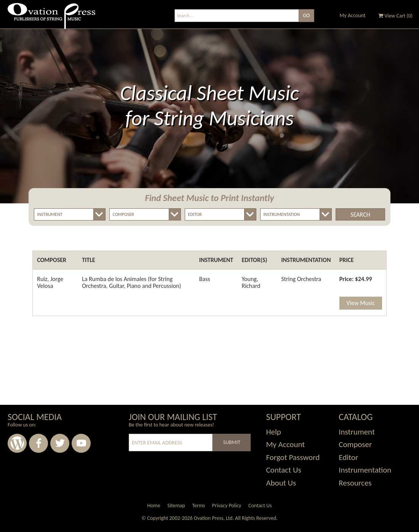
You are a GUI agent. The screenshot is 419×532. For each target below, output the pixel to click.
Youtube (81, 443)
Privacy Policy (227, 506)
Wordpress (17, 443)
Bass (205, 279)
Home (154, 506)
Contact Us (283, 470)
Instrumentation (365, 470)
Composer (355, 444)
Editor (348, 457)
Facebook (38, 443)
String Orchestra (301, 279)
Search (360, 215)
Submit (232, 442)
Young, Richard (251, 282)
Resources (355, 483)
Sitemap (176, 506)
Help (273, 432)
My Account (353, 15)
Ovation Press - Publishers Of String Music (51, 19)
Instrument (357, 432)
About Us (281, 483)
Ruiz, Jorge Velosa (50, 282)
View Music (361, 303)
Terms (198, 506)
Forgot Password (293, 457)
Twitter (60, 443)
